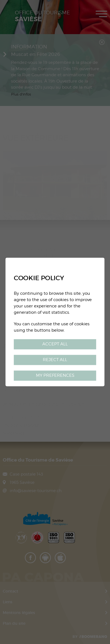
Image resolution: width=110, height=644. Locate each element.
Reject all (55, 360)
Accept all (55, 344)
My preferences (55, 376)
